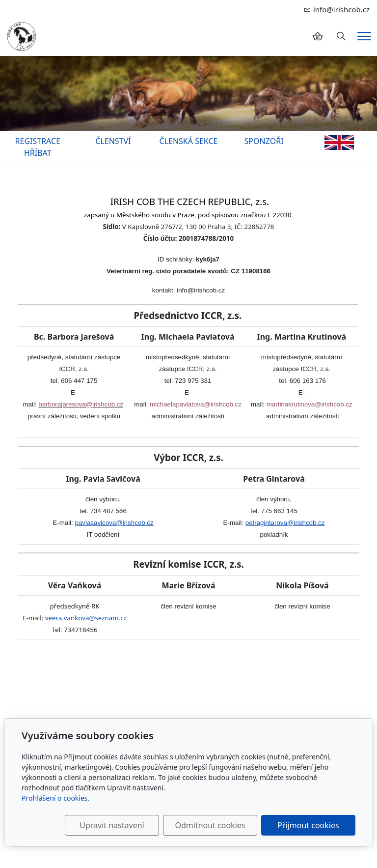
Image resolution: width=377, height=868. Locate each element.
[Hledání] (341, 36)
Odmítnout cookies (210, 825)
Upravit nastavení (112, 825)
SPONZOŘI (264, 141)
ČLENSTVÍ (113, 141)
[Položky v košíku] (318, 36)
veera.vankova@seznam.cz (86, 618)
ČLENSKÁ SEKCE (189, 141)
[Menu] (364, 36)
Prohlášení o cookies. (55, 798)
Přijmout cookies (308, 825)
